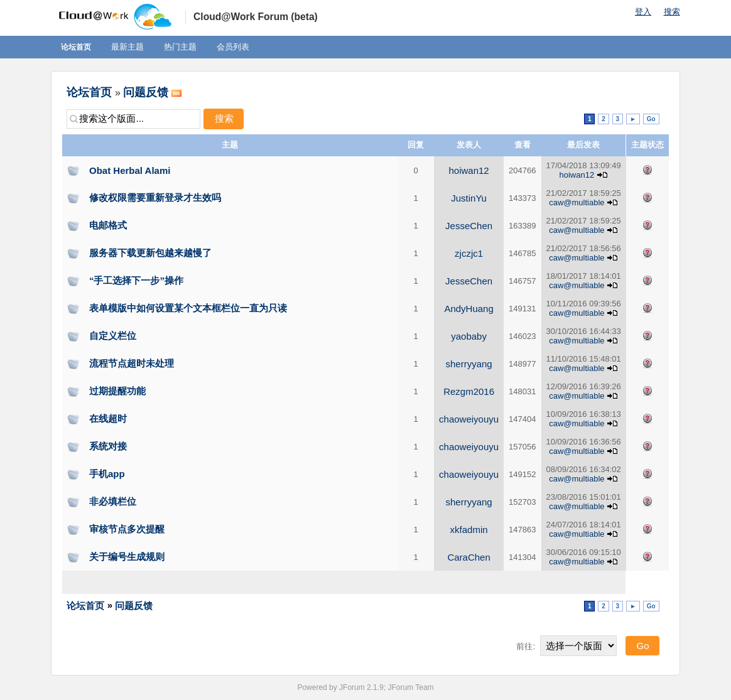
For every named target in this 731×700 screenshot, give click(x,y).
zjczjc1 (469, 253)
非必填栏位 (113, 501)
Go (651, 119)
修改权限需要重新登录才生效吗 (155, 197)
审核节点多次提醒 (127, 529)
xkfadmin (469, 530)
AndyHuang (468, 309)
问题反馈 (146, 92)
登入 (643, 12)
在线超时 (108, 418)
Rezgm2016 (469, 391)
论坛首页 (76, 47)
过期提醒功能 (117, 391)
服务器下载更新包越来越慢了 (150, 253)
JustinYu (469, 198)
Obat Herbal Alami (130, 170)
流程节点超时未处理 (132, 363)
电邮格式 (108, 225)
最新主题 (127, 47)
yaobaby (469, 336)
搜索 (672, 12)
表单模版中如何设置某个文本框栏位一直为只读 (188, 308)
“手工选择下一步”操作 (136, 280)
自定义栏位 (113, 336)
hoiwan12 (468, 170)
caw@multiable (577, 202)
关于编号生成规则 (127, 557)
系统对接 (108, 446)
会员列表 (233, 47)
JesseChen (469, 226)
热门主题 (180, 47)
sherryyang (468, 364)
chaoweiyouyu (469, 419)
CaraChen (468, 557)
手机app (107, 474)
